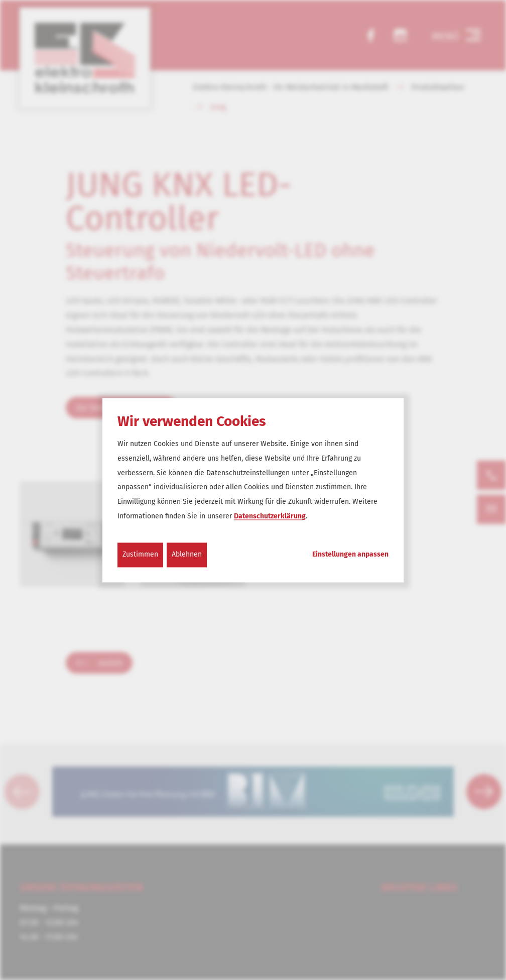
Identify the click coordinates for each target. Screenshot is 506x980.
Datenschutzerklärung (270, 516)
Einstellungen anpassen (350, 555)
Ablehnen (187, 554)
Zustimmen (140, 554)
